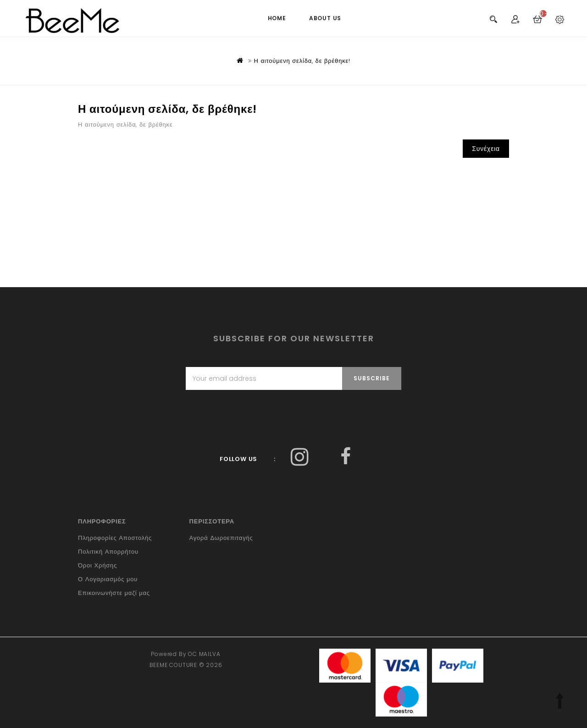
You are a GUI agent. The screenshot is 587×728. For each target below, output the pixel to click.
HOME (277, 18)
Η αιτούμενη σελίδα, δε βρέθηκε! (302, 61)
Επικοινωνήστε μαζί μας (114, 593)
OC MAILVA (204, 654)
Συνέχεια (486, 149)
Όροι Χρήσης (97, 565)
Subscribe (372, 378)
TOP (559, 700)
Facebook (300, 457)
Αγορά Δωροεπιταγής (221, 538)
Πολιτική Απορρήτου (108, 552)
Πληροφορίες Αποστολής (115, 538)
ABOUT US (325, 18)
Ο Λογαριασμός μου (108, 579)
